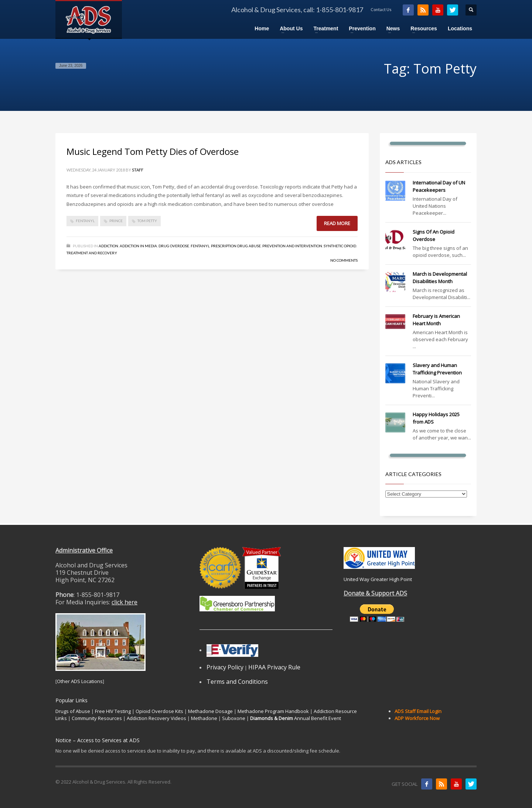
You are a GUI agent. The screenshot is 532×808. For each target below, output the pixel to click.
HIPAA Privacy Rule (274, 667)
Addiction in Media (138, 246)
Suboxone (234, 718)
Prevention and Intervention (292, 246)
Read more (337, 223)
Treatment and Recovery (92, 253)
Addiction (108, 246)
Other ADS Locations (80, 681)
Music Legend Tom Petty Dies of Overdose (153, 151)
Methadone (204, 718)
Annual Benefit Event (296, 718)
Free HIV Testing (113, 711)
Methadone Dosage (210, 711)
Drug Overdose (174, 246)
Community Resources (97, 718)
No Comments (344, 260)
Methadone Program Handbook (273, 711)
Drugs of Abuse (73, 711)
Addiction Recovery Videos (156, 718)
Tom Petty (147, 221)
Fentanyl (200, 246)
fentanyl (85, 221)
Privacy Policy (225, 667)
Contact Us (381, 9)
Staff (138, 170)
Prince (116, 221)
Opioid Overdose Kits (159, 711)
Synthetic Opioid (340, 246)
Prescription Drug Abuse (236, 246)
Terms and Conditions (237, 682)
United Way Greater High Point (378, 579)
